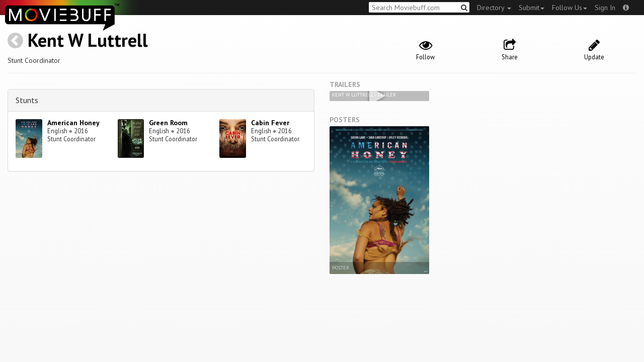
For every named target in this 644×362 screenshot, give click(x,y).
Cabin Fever (270, 123)
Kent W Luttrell (88, 40)
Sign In (605, 8)
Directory (494, 8)
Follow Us (570, 8)
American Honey (73, 123)
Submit (532, 8)
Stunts (27, 100)
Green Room (168, 123)
